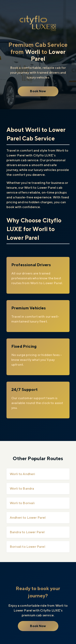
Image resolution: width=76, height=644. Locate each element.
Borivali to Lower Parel (27, 547)
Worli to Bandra (22, 488)
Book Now (38, 91)
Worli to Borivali (22, 503)
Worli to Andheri (22, 474)
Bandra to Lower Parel (27, 532)
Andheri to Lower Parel (28, 518)
